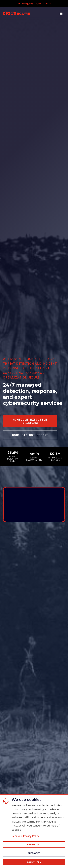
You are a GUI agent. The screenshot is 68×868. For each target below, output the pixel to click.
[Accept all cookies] (34, 862)
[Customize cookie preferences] (34, 853)
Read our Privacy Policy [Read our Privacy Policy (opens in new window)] (25, 836)
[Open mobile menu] (61, 13)
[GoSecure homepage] (17, 13)
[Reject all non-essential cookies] (34, 845)
